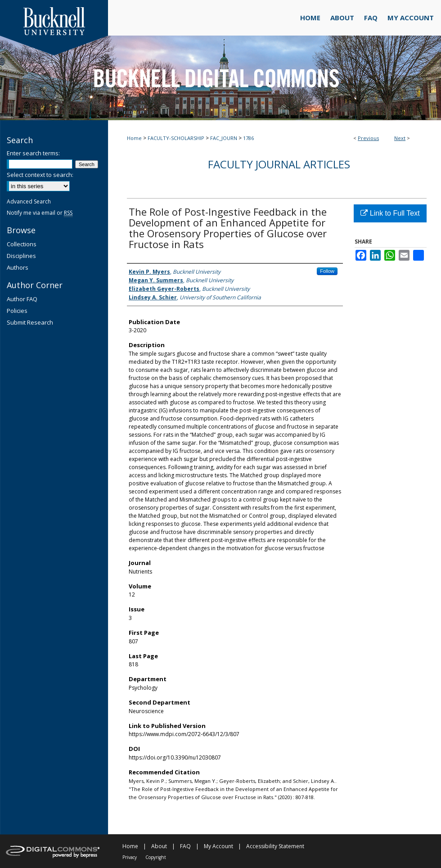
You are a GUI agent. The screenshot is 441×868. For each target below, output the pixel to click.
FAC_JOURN (224, 138)
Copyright (156, 857)
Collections (22, 244)
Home (134, 138)
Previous (368, 138)
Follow (327, 271)
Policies (17, 311)
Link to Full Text (390, 213)
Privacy (130, 857)
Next (400, 138)
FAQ (185, 846)
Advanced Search (29, 201)
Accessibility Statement (275, 846)
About (159, 846)
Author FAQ (22, 299)
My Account (218, 846)
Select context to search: (40, 175)
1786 (248, 138)
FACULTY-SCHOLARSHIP (176, 138)
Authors (18, 267)
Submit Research (30, 322)
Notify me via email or (40, 213)
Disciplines (21, 256)
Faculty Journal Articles (279, 164)
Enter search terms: (33, 153)
